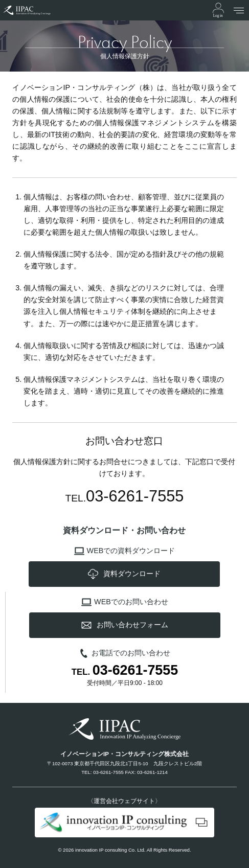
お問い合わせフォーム (125, 625)
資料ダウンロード (124, 574)
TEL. (125, 671)
